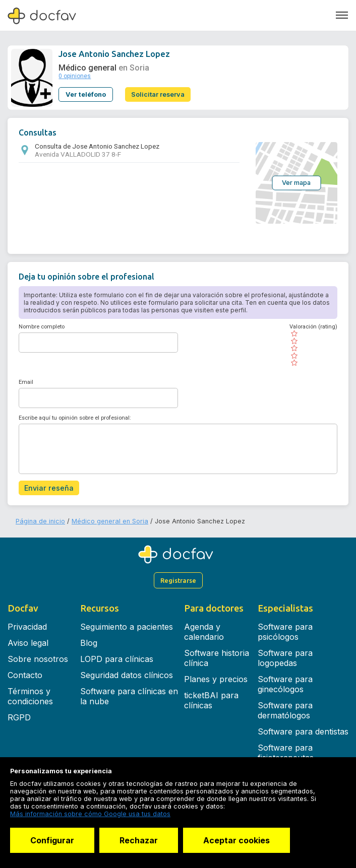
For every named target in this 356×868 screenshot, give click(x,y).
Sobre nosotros (38, 659)
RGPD (19, 717)
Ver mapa (296, 183)
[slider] (313, 348)
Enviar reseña (49, 488)
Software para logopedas (285, 658)
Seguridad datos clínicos (127, 675)
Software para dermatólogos (285, 710)
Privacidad (27, 627)
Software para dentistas (303, 731)
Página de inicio (40, 521)
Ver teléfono (86, 94)
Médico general (87, 68)
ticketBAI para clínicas (211, 700)
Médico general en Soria (110, 521)
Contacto (25, 675)
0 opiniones (75, 76)
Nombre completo (42, 327)
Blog (89, 643)
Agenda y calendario (204, 632)
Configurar (52, 840)
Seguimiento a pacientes (127, 627)
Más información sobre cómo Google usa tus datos (90, 814)
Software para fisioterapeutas (286, 753)
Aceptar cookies (236, 840)
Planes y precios (216, 679)
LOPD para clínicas (117, 659)
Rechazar (139, 840)
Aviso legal (28, 643)
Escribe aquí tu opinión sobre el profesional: (75, 418)
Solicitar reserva (158, 94)
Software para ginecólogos (285, 684)
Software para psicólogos (285, 632)
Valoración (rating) (313, 327)
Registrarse (178, 580)
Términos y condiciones (30, 696)
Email (26, 382)
